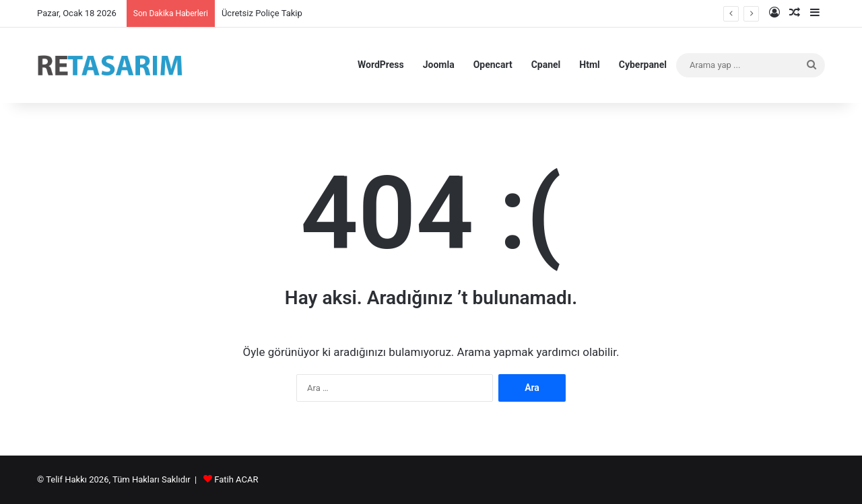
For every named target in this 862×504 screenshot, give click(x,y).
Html (589, 65)
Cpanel (546, 65)
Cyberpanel (643, 65)
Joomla (439, 65)
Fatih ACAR (236, 479)
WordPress (381, 65)
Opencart (493, 65)
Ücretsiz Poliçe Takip (262, 13)
